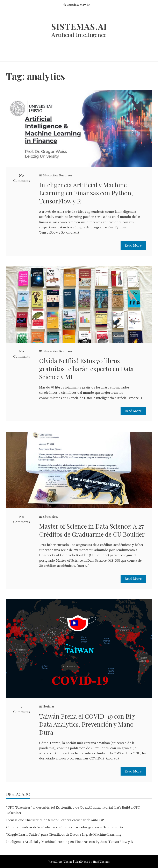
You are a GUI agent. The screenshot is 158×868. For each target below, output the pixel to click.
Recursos (66, 175)
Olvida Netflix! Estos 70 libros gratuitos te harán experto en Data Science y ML (86, 369)
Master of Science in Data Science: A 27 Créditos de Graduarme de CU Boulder (92, 530)
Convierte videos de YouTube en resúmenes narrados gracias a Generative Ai (65, 827)
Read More (133, 246)
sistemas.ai (79, 26)
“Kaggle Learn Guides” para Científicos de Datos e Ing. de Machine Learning (64, 835)
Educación (50, 175)
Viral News (81, 862)
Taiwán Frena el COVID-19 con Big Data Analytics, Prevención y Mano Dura (87, 724)
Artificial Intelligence (79, 35)
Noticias (48, 707)
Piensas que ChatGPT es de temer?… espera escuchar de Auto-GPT (56, 820)
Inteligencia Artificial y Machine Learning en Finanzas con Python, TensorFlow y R (86, 193)
